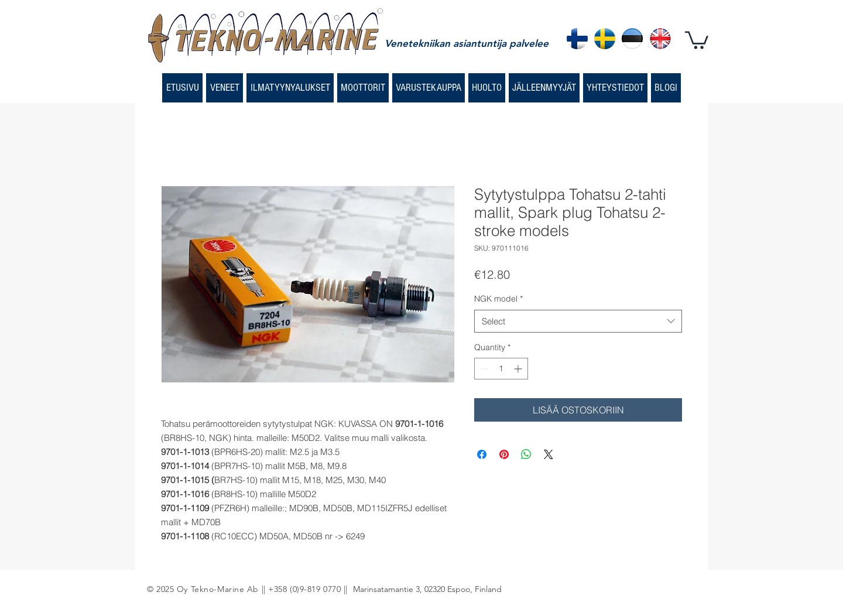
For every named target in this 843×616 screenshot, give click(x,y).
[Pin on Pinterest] (504, 454)
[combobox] (578, 321)
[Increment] (519, 369)
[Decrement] (483, 369)
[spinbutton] (501, 369)
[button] (697, 39)
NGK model (498, 299)
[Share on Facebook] (482, 454)
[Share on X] (549, 454)
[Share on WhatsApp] (526, 454)
